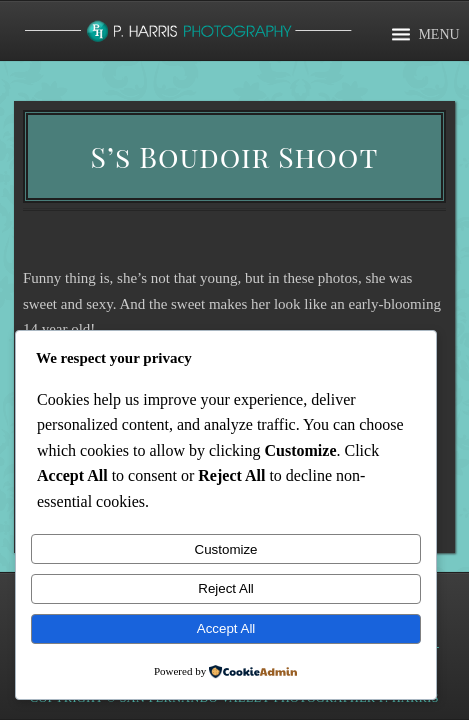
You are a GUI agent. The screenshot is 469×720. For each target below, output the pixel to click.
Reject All (226, 588)
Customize (226, 549)
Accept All (226, 628)
